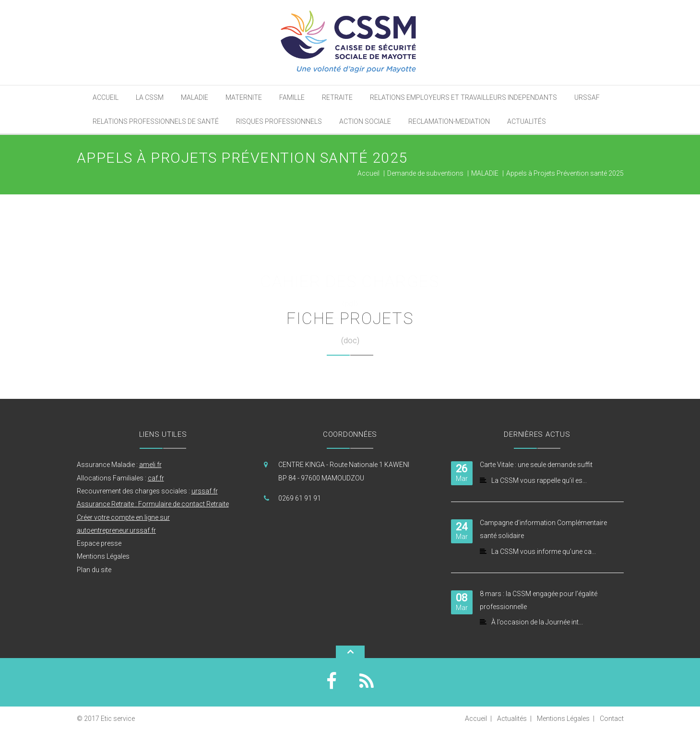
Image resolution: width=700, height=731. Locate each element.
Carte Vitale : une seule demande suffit (536, 465)
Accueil (368, 173)
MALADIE (485, 173)
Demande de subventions (425, 173)
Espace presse (99, 543)
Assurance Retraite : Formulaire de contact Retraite (153, 504)
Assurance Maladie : (119, 465)
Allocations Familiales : (120, 478)
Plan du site (94, 570)
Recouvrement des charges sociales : (147, 491)
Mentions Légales (103, 556)
